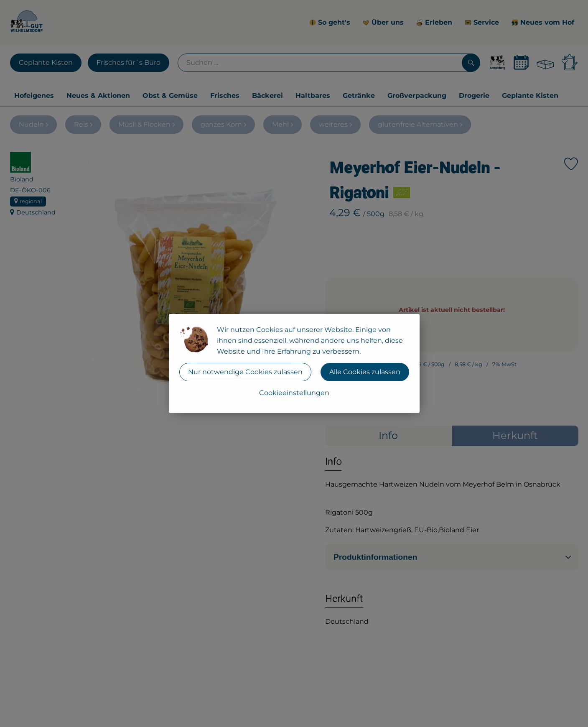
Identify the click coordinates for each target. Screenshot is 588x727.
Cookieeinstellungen (294, 393)
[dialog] (294, 363)
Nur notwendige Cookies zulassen (245, 372)
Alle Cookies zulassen (365, 372)
